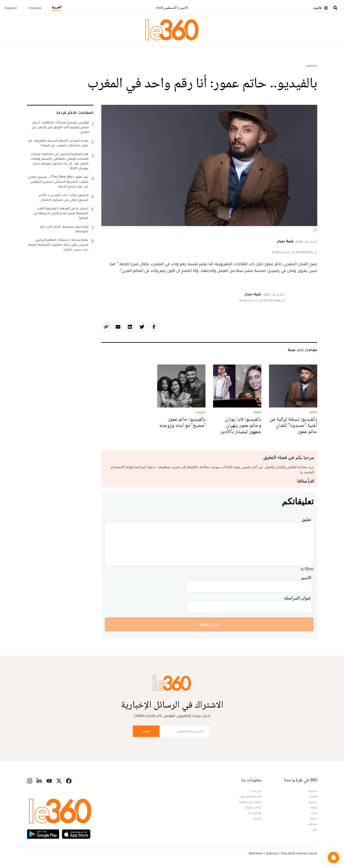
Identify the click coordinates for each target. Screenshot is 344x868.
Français (35, 8)
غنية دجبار (285, 241)
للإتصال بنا (255, 813)
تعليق (306, 519)
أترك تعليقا (209, 624)
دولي (315, 829)
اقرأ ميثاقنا (305, 481)
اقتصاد (313, 796)
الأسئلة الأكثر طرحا (250, 796)
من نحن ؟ (256, 791)
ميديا (314, 813)
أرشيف (257, 818)
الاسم (306, 578)
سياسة (313, 791)
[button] (333, 857)
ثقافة (314, 807)
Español (11, 8)
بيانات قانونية (253, 807)
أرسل (146, 731)
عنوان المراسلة (298, 598)
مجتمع (313, 802)
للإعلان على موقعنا (250, 802)
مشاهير (312, 65)
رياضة (314, 818)
